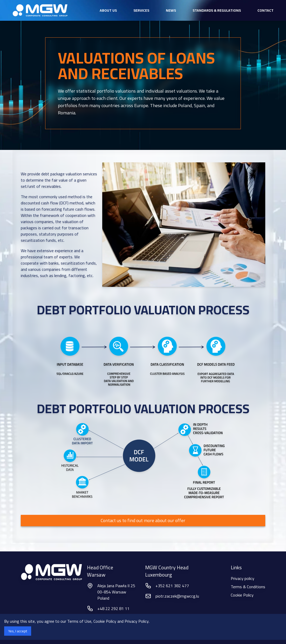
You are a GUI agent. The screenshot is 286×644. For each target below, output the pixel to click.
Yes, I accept (18, 631)
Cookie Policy (242, 595)
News (171, 10)
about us (108, 10)
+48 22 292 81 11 (113, 608)
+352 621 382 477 (172, 586)
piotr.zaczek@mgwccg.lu (177, 596)
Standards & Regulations (217, 10)
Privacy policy (243, 578)
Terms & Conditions (248, 587)
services (141, 10)
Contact (265, 10)
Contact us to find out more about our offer (143, 520)
